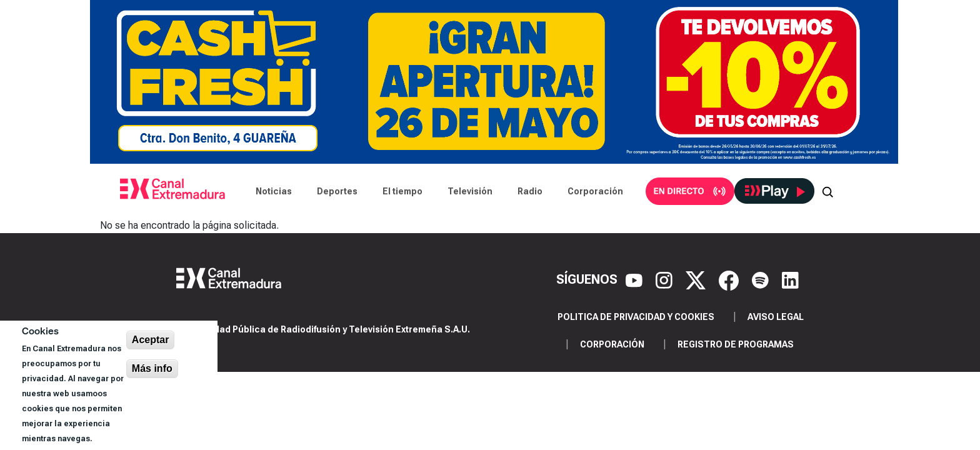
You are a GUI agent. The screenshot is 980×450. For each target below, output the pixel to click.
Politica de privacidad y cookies (636, 317)
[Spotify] (762, 279)
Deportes (337, 191)
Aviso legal (776, 317)
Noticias (274, 191)
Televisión (470, 191)
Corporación (595, 191)
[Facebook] (730, 279)
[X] (697, 279)
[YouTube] (636, 279)
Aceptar (151, 340)
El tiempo (402, 191)
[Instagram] (666, 279)
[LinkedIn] (790, 279)
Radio (530, 191)
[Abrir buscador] (827, 191)
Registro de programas (736, 344)
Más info (152, 368)
